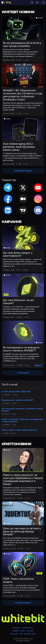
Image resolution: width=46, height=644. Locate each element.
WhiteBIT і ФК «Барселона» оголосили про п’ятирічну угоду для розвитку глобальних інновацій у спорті (23, 95)
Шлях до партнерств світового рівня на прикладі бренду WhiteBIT (22, 531)
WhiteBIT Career (30, 634)
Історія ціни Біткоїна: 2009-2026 (16, 392)
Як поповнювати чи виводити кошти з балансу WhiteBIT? (21, 349)
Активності (17, 628)
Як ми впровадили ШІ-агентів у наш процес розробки (22, 44)
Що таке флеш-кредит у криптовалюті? (18, 254)
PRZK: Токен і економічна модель (18, 580)
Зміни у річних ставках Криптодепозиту (20, 430)
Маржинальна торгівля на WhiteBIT (18, 400)
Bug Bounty (14, 634)
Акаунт (38, 365)
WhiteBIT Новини (19, 631)
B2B (21, 634)
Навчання (30, 631)
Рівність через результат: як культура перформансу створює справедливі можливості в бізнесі (23, 480)
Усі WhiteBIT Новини (23, 171)
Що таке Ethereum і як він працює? (18, 302)
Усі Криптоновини (23, 603)
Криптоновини (28, 628)
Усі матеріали (23, 373)
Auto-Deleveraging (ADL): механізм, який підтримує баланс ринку (19, 147)
